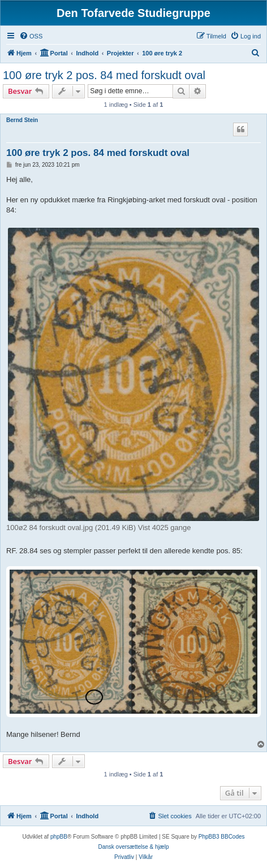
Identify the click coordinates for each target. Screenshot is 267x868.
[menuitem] (31, 36)
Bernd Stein (22, 120)
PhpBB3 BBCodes (222, 837)
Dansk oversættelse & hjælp (133, 847)
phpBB (59, 837)
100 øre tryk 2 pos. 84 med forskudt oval (104, 75)
